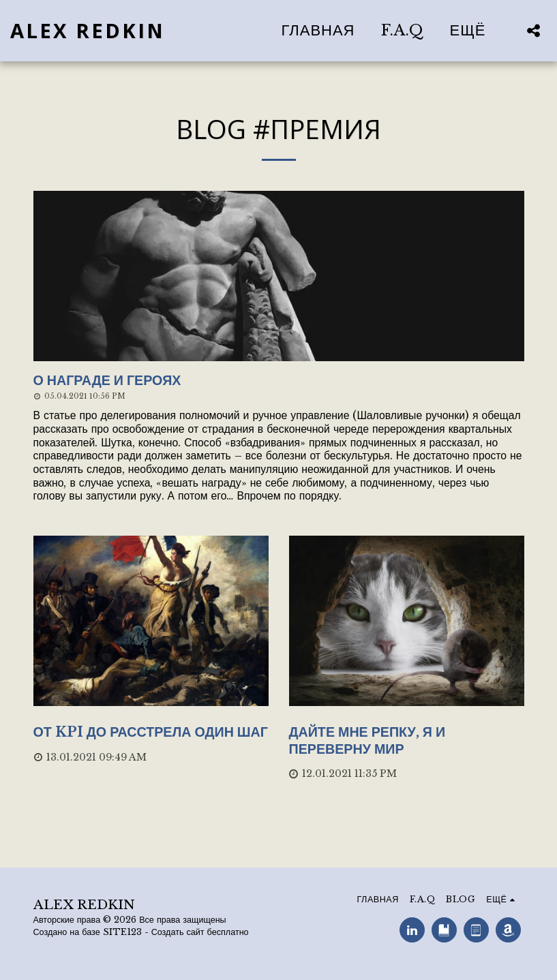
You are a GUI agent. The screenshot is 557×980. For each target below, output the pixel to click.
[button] (533, 30)
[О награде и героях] (279, 381)
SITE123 (122, 932)
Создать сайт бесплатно (200, 932)
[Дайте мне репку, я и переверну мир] (407, 740)
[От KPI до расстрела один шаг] (151, 732)
